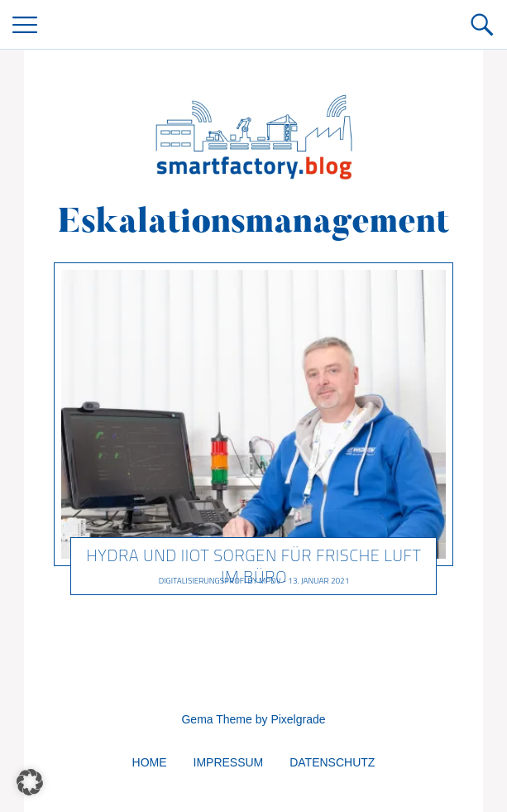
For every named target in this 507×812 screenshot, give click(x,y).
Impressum (229, 762)
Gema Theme (216, 719)
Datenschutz (332, 762)
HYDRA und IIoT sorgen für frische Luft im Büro (253, 566)
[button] (30, 782)
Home (150, 762)
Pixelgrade (298, 719)
